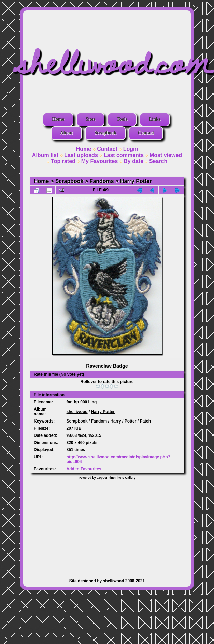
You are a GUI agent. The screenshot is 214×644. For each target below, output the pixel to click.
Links (155, 119)
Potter (131, 421)
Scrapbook (105, 133)
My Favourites (100, 161)
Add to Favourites (84, 469)
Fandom (99, 421)
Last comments (124, 155)
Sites (90, 119)
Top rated (63, 161)
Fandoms (102, 181)
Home (58, 119)
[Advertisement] (107, 526)
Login (131, 149)
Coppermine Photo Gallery (116, 478)
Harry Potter (136, 181)
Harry (116, 421)
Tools (122, 119)
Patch (145, 421)
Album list (45, 155)
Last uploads (81, 155)
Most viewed (166, 155)
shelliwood (77, 412)
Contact (146, 133)
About (66, 133)
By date (133, 161)
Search (158, 161)
